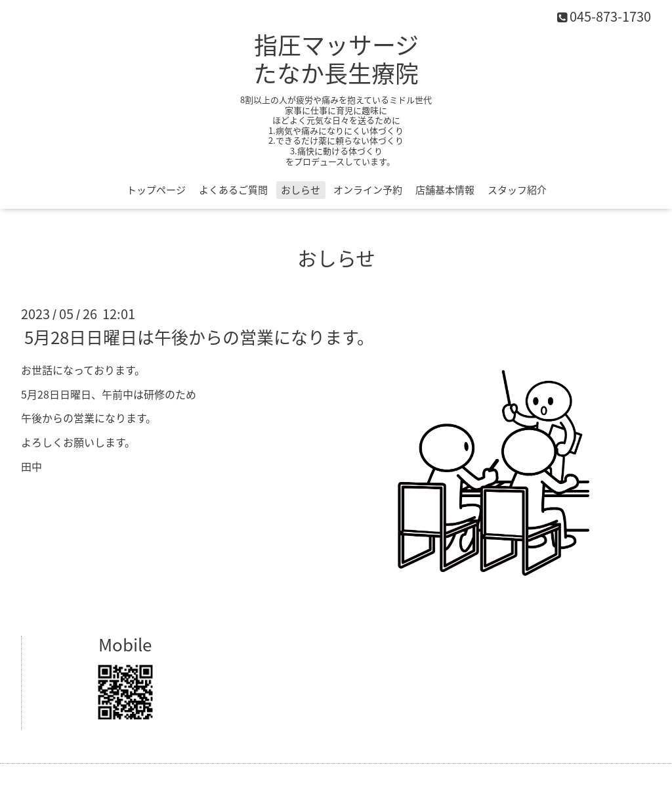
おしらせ (301, 190)
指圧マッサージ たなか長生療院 (336, 59)
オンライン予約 (368, 190)
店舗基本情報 (445, 190)
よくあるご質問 (233, 190)
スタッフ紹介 (517, 190)
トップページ (156, 190)
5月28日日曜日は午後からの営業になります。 (199, 337)
